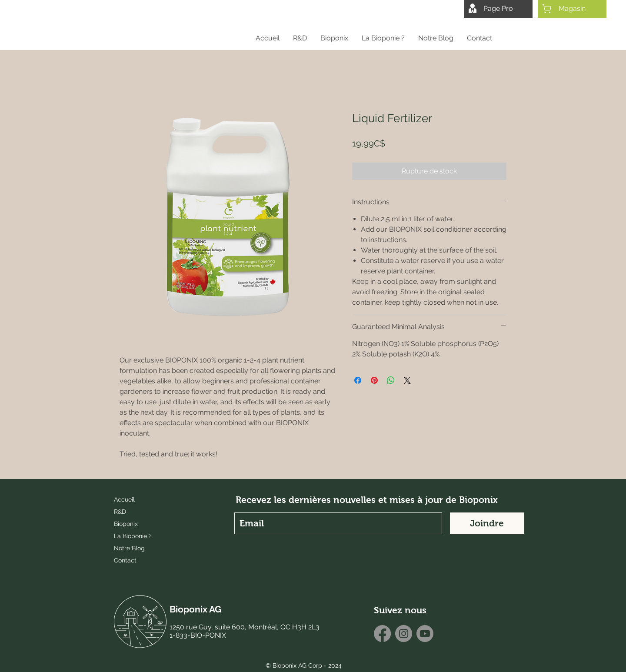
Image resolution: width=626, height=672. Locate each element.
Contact (125, 560)
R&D (120, 512)
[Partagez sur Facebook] (358, 380)
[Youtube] (425, 634)
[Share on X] (407, 380)
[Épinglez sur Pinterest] (374, 380)
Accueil (124, 499)
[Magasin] (572, 9)
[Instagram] (404, 634)
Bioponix (126, 524)
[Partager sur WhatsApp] (391, 380)
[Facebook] (382, 634)
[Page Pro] (498, 9)
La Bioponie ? (133, 536)
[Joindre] (487, 523)
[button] (334, 38)
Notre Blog (129, 548)
